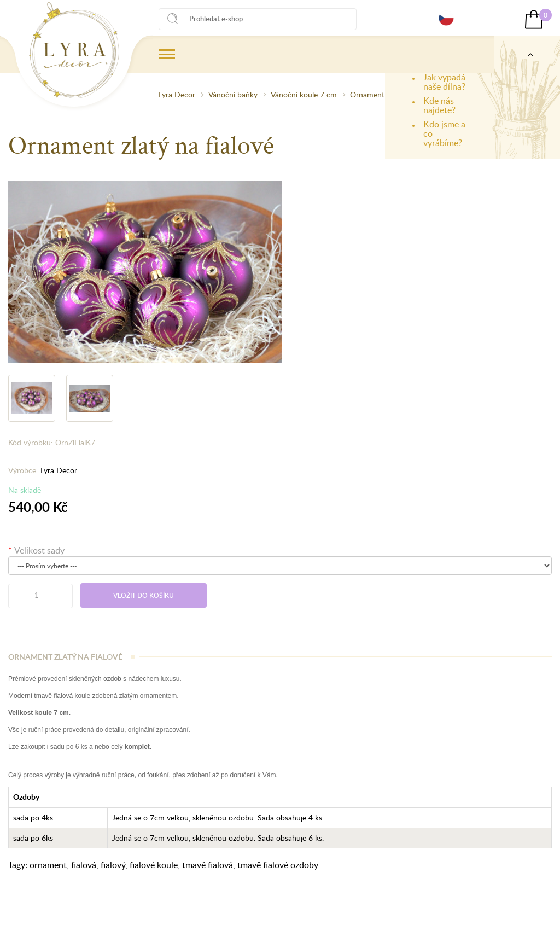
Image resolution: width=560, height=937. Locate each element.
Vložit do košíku (144, 595)
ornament (48, 865)
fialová (84, 865)
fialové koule (154, 865)
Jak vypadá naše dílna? (444, 82)
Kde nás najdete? (439, 105)
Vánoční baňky (233, 94)
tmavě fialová (208, 865)
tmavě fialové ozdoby (278, 865)
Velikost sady (39, 550)
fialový (113, 865)
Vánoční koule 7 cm (304, 94)
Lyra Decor (177, 94)
